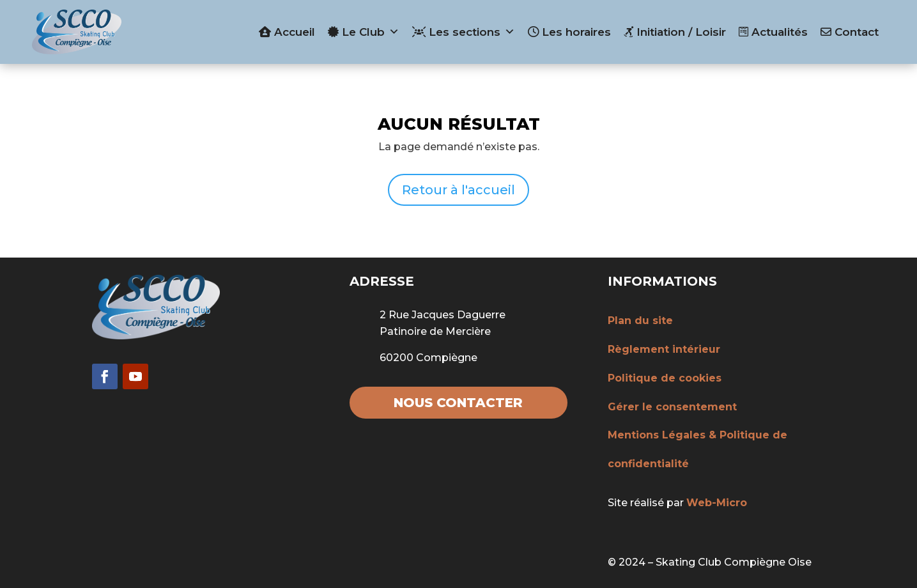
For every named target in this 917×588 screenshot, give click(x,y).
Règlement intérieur (664, 349)
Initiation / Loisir (675, 32)
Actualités (773, 32)
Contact (850, 32)
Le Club (364, 32)
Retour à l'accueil (458, 190)
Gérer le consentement (672, 407)
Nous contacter (458, 403)
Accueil (287, 32)
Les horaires (569, 32)
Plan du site (640, 321)
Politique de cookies (665, 378)
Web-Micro (717, 503)
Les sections (464, 32)
